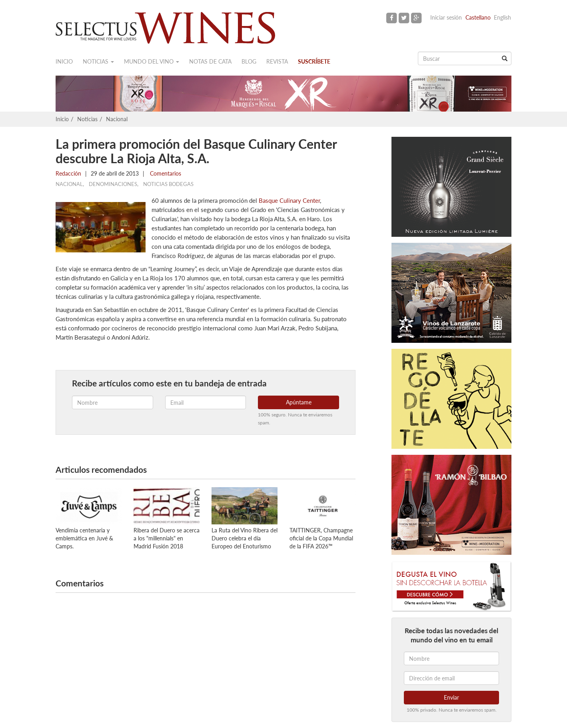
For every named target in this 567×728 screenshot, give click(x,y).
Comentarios (165, 173)
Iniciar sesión (446, 17)
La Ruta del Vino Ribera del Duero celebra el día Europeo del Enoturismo (245, 538)
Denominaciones (113, 184)
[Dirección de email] (451, 678)
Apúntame (299, 402)
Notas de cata (210, 61)
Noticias (98, 61)
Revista (277, 61)
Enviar (451, 697)
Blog (249, 61)
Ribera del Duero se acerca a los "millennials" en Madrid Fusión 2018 (167, 538)
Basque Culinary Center (289, 200)
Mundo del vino (152, 61)
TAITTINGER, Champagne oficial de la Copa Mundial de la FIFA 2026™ (321, 538)
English (502, 17)
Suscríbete (314, 61)
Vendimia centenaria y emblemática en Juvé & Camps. (84, 538)
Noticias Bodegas (168, 184)
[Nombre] (451, 658)
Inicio (64, 61)
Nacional (117, 119)
